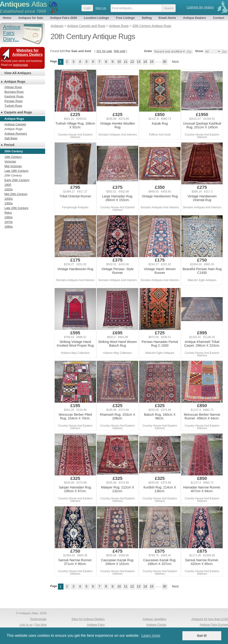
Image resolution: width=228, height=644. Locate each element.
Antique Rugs (15, 82)
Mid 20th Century (16, 194)
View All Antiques (18, 73)
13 (139, 62)
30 (164, 62)
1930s (8, 199)
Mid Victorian (13, 166)
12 (132, 62)
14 (145, 62)
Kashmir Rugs (14, 96)
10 (119, 62)
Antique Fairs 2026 (64, 18)
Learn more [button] (151, 636)
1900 (8, 185)
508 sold (119, 51)
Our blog (41, 625)
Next (175, 62)
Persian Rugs (13, 101)
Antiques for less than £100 (210, 619)
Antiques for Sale (31, 18)
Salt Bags (11, 138)
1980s (8, 227)
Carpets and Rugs (18, 112)
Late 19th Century (16, 171)
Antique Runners (16, 134)
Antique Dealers (195, 18)
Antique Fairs (96, 625)
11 (126, 62)
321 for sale (104, 51)
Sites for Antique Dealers (88, 619)
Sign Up (101, 8)
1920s (8, 189)
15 (152, 62)
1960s (8, 217)
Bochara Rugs (14, 92)
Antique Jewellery (154, 619)
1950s (8, 203)
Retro (8, 213)
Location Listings (97, 18)
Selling (147, 18)
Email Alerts (167, 18)
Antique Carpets (15, 124)
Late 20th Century (16, 208)
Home (7, 18)
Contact (218, 18)
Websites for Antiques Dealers (28, 52)
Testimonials (38, 619)
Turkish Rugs (13, 106)
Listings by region (200, 7)
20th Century (13, 175)
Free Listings (125, 18)
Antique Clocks (156, 625)
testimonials (21, 65)
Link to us (26, 625)
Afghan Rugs (13, 87)
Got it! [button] (202, 636)
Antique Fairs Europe (214, 625)
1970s (8, 222)
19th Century (13, 157)
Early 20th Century (17, 180)
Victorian (10, 161)
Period (9, 145)
